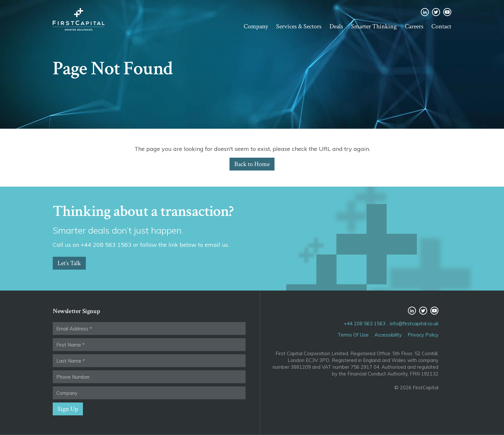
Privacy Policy (423, 335)
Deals (336, 26)
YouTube (447, 12)
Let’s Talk (69, 263)
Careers (414, 26)
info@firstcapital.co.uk (414, 324)
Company (256, 26)
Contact (441, 26)
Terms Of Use (353, 335)
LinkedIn (425, 12)
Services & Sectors (299, 26)
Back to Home (252, 164)
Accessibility (388, 335)
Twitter (436, 12)
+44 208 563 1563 (365, 324)
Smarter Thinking (374, 26)
